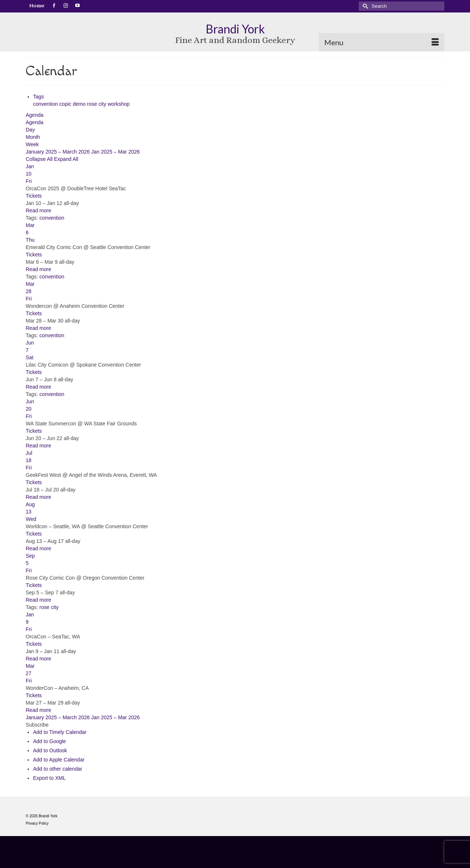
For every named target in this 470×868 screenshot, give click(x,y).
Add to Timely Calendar (60, 732)
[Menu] (382, 42)
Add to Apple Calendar (59, 760)
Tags (39, 97)
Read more (38, 210)
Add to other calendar (58, 769)
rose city (97, 104)
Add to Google (50, 741)
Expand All (66, 159)
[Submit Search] (364, 6)
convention (46, 104)
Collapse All (40, 159)
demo (80, 104)
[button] (37, 725)
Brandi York (235, 29)
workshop (119, 104)
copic (66, 104)
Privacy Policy (37, 823)
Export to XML (49, 778)
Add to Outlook (50, 750)
